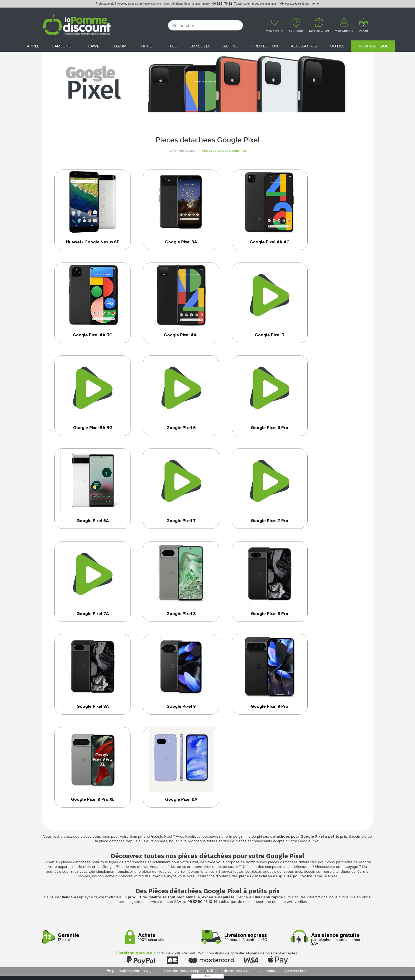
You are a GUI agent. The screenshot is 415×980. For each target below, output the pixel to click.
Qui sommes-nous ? (61, 847)
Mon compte (138, 847)
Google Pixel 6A (168, 438)
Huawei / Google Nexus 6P (88, 245)
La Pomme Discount (183, 151)
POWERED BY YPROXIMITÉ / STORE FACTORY (207, 960)
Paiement (134, 859)
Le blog (50, 859)
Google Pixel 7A (88, 533)
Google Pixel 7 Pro (327, 438)
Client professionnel (147, 876)
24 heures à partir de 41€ (247, 767)
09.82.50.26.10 (200, 731)
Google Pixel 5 (168, 343)
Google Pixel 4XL (88, 343)
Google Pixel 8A (327, 533)
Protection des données (234, 859)
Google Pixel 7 (247, 438)
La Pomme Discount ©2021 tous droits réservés (208, 952)
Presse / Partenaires (229, 870)
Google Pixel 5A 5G (247, 343)
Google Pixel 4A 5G (327, 243)
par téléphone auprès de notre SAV (330, 769)
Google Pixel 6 (327, 343)
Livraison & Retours (145, 865)
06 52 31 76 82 (222, 4)
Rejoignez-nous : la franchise (72, 865)
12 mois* (81, 767)
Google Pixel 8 (168, 533)
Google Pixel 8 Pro (247, 533)
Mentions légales (226, 853)
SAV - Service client (144, 870)
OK (207, 976)
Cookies (216, 865)
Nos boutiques (57, 853)
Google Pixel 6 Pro (88, 438)
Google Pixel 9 (88, 627)
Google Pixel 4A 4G (247, 243)
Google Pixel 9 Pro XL (247, 627)
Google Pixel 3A (168, 243)
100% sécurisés (164, 767)
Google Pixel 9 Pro (168, 627)
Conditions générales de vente (240, 847)
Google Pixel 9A (327, 627)
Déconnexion (138, 853)
